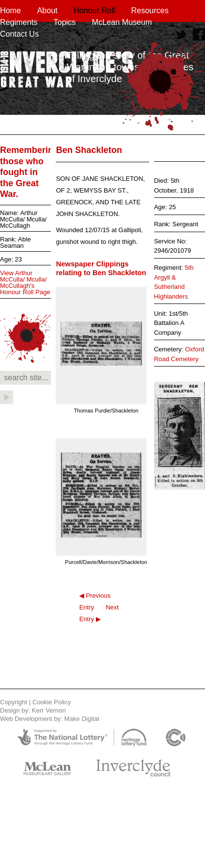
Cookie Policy (52, 702)
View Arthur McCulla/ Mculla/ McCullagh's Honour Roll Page (25, 282)
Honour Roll (94, 11)
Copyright (14, 702)
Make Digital (82, 719)
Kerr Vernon (49, 710)
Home (11, 11)
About (47, 11)
